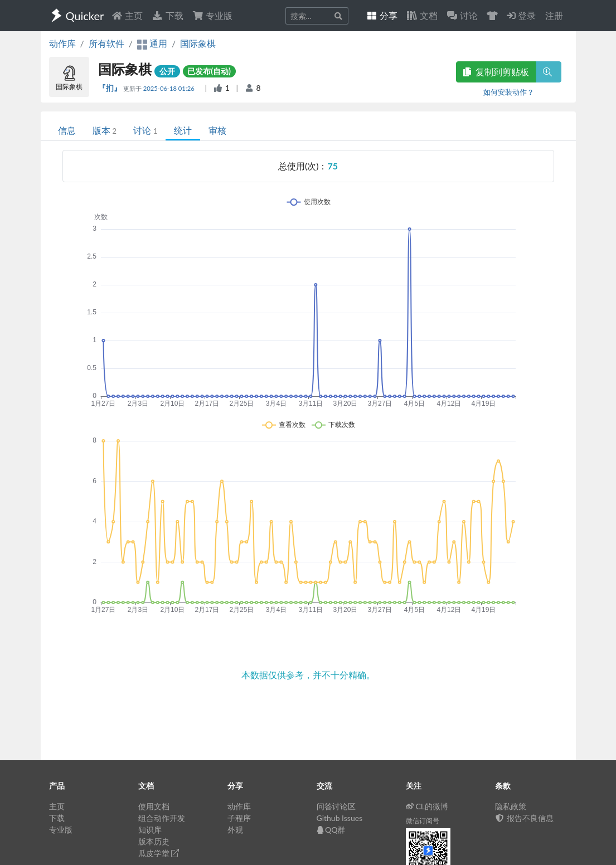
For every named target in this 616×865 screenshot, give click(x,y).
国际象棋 (198, 43)
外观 (235, 830)
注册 (554, 15)
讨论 (145, 130)
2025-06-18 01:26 (170, 88)
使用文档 (154, 806)
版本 (105, 130)
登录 (521, 15)
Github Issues (340, 818)
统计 (183, 130)
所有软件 (106, 43)
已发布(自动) (209, 71)
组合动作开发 (162, 818)
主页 (127, 15)
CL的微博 (427, 806)
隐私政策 (511, 806)
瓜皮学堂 (159, 853)
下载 (167, 15)
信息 (67, 130)
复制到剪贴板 (496, 72)
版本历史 (154, 841)
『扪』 (111, 88)
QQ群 (331, 830)
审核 (217, 130)
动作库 (62, 43)
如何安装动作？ (509, 92)
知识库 (150, 830)
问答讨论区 (336, 806)
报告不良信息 (525, 818)
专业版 (212, 15)
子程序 (239, 818)
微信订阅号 (423, 821)
